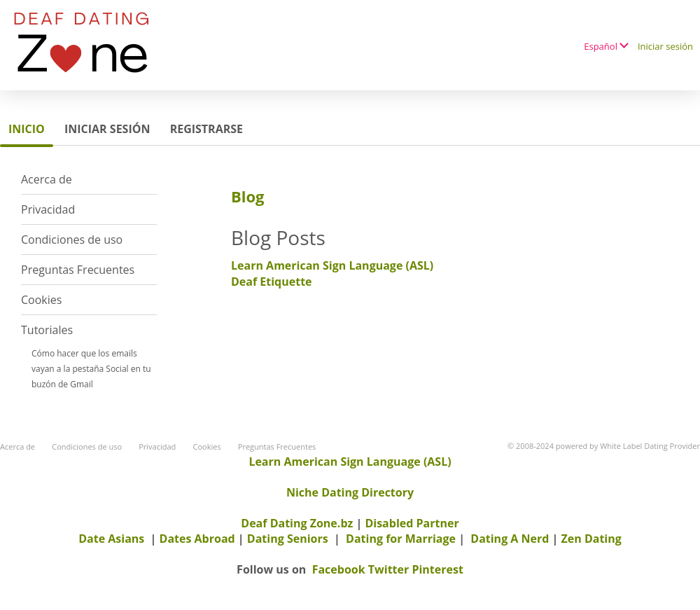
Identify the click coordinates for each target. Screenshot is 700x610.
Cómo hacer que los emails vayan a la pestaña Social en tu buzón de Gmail (91, 369)
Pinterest (437, 569)
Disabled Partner (412, 523)
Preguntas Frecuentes (78, 270)
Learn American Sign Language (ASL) (332, 265)
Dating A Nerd (510, 539)
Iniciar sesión (665, 46)
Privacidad (48, 209)
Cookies (41, 300)
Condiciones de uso (72, 240)
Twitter (388, 569)
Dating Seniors (288, 539)
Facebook (339, 569)
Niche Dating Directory (350, 492)
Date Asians (111, 539)
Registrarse (206, 129)
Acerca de (47, 179)
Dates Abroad (197, 539)
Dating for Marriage (401, 539)
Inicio (27, 129)
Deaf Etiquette (272, 282)
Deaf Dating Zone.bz (297, 523)
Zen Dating (591, 539)
